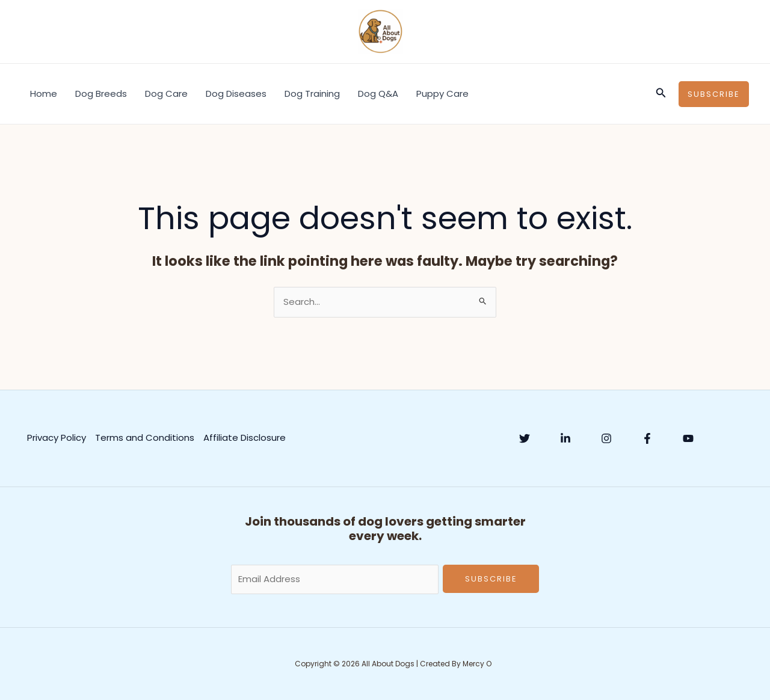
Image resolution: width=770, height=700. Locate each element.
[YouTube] (688, 438)
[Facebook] (647, 438)
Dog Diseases (236, 94)
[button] (661, 94)
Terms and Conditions (145, 437)
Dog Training (312, 94)
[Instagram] (606, 438)
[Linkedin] (565, 438)
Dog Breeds (101, 94)
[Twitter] (525, 438)
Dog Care (166, 94)
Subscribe (491, 579)
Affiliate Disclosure (245, 437)
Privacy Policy (57, 437)
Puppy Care (442, 94)
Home (44, 94)
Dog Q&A (378, 94)
